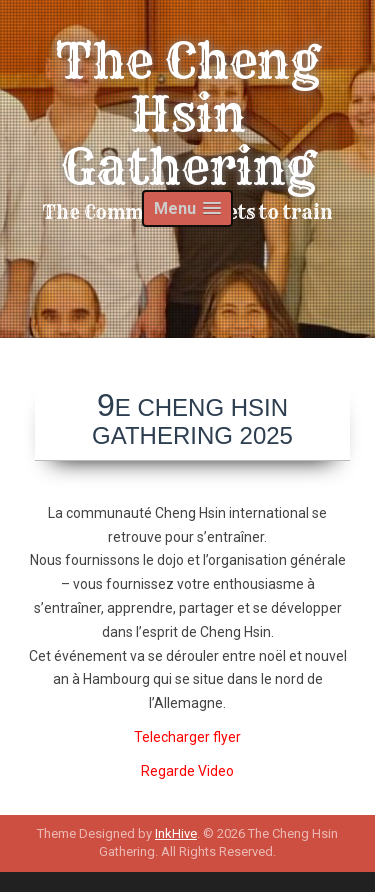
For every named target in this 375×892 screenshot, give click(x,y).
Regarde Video (187, 771)
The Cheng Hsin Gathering (187, 114)
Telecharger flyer (187, 737)
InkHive (176, 833)
